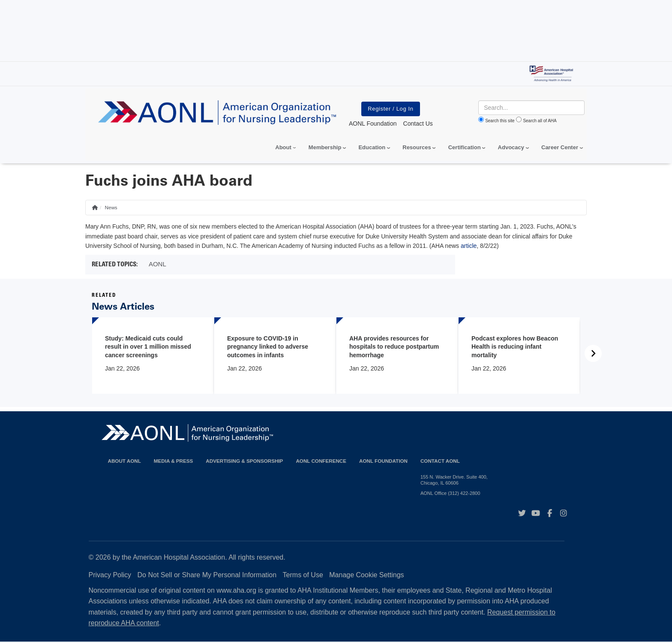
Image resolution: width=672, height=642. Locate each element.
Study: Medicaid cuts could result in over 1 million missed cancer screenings (148, 347)
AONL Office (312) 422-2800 (450, 493)
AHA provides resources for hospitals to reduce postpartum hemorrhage (394, 347)
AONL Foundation (383, 461)
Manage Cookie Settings (366, 575)
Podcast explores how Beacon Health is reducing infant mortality (515, 347)
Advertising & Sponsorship (244, 461)
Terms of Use (303, 575)
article (469, 246)
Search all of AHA (540, 121)
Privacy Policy (110, 575)
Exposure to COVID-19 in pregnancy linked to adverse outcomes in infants (268, 347)
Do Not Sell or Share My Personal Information (207, 575)
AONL (157, 264)
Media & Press (174, 461)
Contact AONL (440, 461)
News (111, 207)
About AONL (124, 461)
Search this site (500, 121)
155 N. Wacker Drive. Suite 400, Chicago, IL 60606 (454, 480)
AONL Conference (321, 461)
